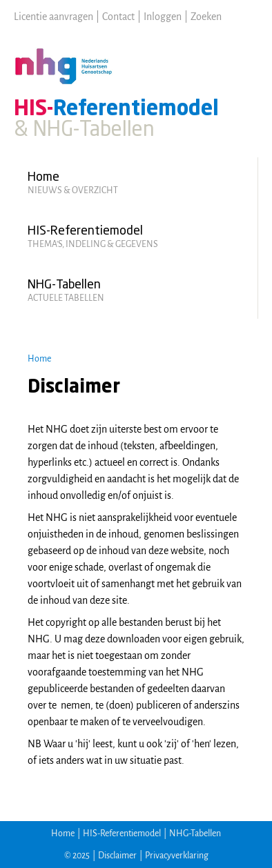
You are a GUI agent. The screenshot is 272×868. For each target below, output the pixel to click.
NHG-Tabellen (195, 834)
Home (39, 359)
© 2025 (77, 856)
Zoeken (206, 17)
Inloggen (163, 17)
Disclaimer (117, 856)
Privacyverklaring (177, 856)
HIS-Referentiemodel (122, 834)
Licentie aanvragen (54, 17)
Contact (118, 17)
